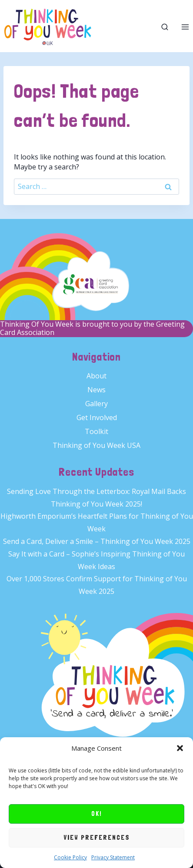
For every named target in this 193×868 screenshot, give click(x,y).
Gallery (96, 404)
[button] (180, 748)
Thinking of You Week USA (96, 445)
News (96, 390)
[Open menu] (185, 27)
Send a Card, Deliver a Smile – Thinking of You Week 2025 (97, 541)
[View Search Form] (165, 27)
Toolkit (96, 431)
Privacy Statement (113, 857)
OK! (97, 814)
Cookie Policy (70, 857)
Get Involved (97, 417)
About (96, 376)
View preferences (97, 838)
